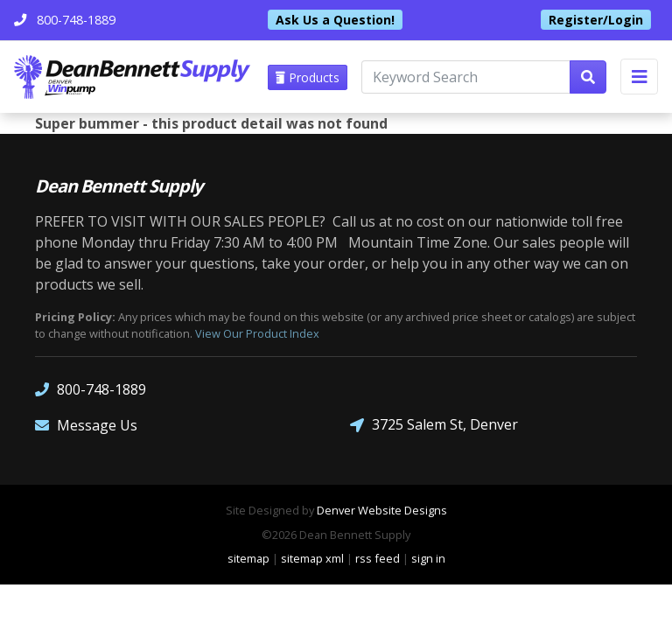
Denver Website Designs (382, 510)
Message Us (86, 425)
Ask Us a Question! (335, 20)
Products (308, 77)
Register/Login (596, 20)
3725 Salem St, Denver (434, 425)
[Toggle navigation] (639, 77)
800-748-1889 (91, 389)
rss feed (378, 558)
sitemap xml (312, 558)
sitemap (248, 558)
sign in (428, 558)
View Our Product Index (257, 333)
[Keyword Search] (466, 77)
